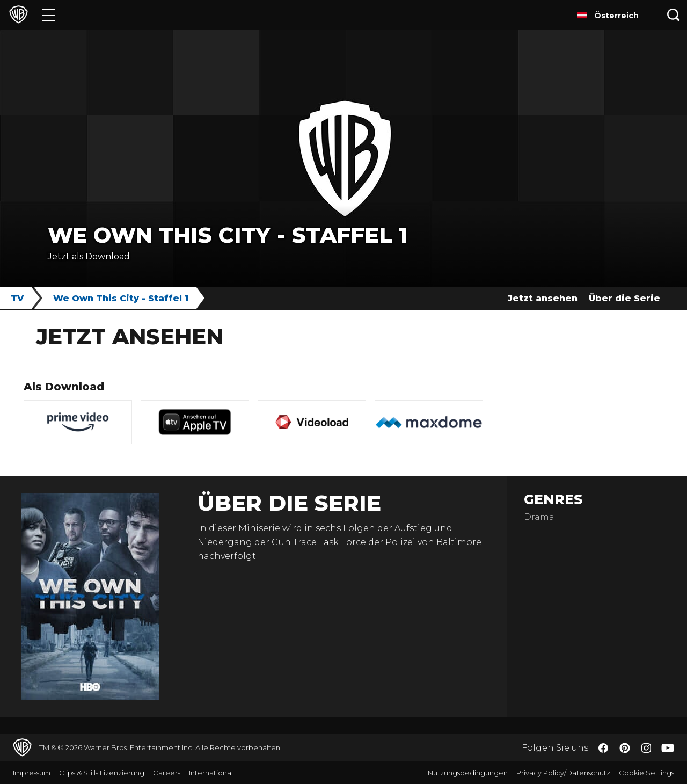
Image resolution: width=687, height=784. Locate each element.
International (211, 773)
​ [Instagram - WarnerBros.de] (646, 748)
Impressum (32, 773)
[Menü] (49, 15)
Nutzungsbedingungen (468, 773)
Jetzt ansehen (543, 298)
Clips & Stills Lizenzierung (102, 773)
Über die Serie (624, 298)
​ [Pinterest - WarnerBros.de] (625, 748)
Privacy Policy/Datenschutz (563, 773)
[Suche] (674, 15)
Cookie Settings (646, 773)
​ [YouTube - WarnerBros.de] (668, 748)
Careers (167, 773)
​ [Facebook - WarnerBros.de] (603, 748)
